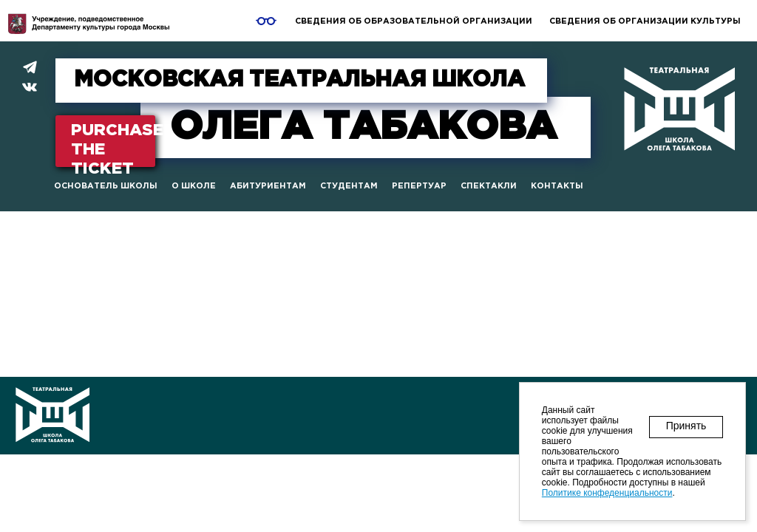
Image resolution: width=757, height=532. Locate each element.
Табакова (363, 127)
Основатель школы (106, 186)
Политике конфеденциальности (607, 493)
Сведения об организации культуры (645, 21)
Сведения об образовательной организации (414, 21)
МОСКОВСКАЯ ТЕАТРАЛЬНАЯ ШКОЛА (299, 80)
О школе (194, 186)
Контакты (557, 186)
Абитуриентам (268, 186)
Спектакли (489, 186)
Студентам (349, 186)
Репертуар (419, 186)
